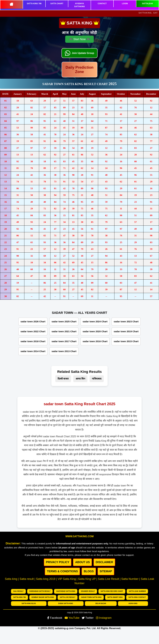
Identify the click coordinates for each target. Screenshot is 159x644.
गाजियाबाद (97, 379)
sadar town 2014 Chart (33, 351)
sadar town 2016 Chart (95, 341)
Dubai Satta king (66, 603)
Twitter (88, 618)
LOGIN (125, 4)
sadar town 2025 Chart (64, 321)
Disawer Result (88, 591)
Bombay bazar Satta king (43, 597)
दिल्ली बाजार (63, 379)
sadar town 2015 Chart (126, 341)
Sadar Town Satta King (91, 597)
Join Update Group (83, 51)
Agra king (133, 603)
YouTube (72, 618)
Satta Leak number (137, 591)
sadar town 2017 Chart (64, 341)
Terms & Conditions (62, 571)
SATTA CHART (57, 4)
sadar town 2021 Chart (64, 331)
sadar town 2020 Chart (95, 331)
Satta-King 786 (20, 597)
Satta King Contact (137, 597)
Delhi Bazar (101, 603)
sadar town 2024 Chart (95, 321)
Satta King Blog (29, 603)
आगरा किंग (80, 379)
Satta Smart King (115, 597)
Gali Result (18, 591)
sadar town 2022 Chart (33, 331)
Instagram (104, 618)
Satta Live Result (68, 597)
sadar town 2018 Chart (33, 341)
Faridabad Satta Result (40, 591)
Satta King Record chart (112, 591)
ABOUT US (82, 562)
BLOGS (89, 571)
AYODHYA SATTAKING (79, 5)
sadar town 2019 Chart (126, 331)
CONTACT (102, 4)
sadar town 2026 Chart (33, 321)
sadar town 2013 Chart (64, 351)
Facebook (55, 618)
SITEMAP (106, 571)
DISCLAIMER (104, 562)
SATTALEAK (148, 4)
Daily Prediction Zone (79, 69)
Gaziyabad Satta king (66, 591)
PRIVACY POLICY (58, 562)
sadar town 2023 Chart (126, 321)
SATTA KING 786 (34, 4)
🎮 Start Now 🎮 (79, 37)
